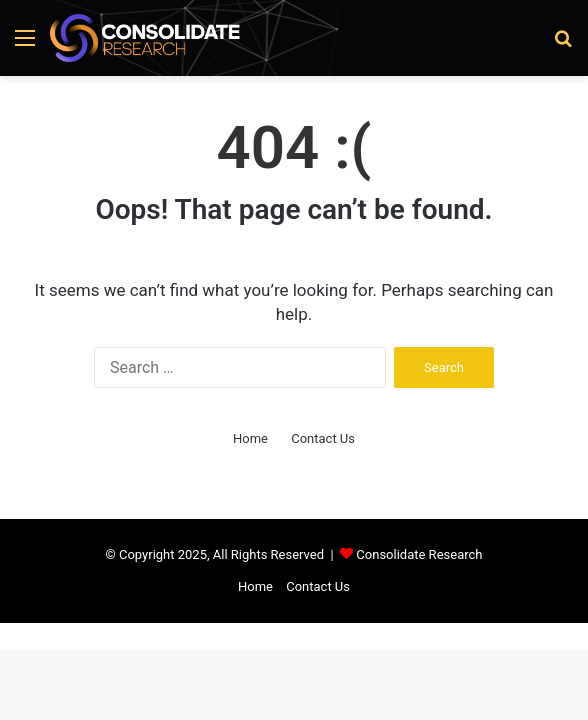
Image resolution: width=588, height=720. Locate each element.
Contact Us (323, 438)
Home (250, 438)
